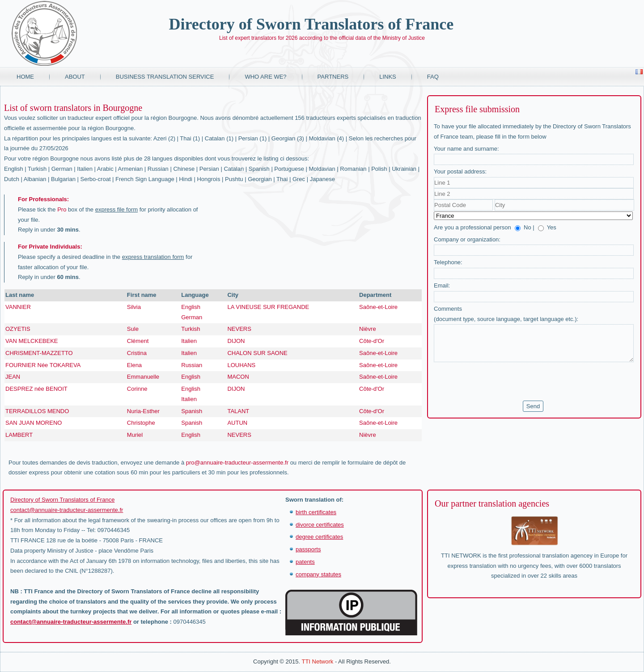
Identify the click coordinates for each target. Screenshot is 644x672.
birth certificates (316, 512)
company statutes (318, 574)
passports (308, 549)
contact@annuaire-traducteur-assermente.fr (67, 510)
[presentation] (502, 381)
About (75, 77)
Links (388, 77)
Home (25, 77)
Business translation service (165, 77)
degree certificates (319, 537)
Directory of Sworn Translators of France (311, 24)
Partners (333, 77)
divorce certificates (320, 525)
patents (305, 562)
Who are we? (265, 77)
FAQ (433, 77)
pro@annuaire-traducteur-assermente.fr (237, 463)
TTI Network (317, 661)
